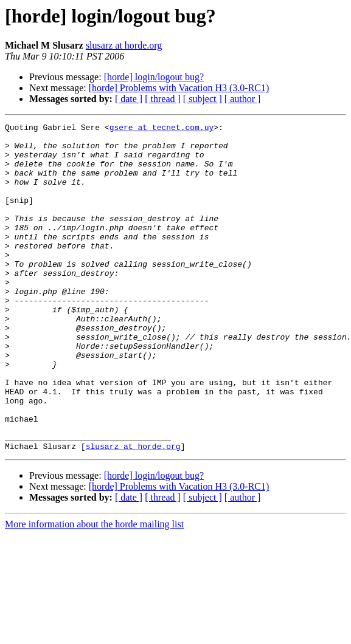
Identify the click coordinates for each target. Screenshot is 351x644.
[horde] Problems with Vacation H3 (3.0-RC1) (179, 88)
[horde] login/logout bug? (154, 77)
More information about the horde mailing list (94, 590)
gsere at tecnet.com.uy (162, 129)
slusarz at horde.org (124, 45)
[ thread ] (163, 99)
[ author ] (243, 99)
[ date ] (129, 99)
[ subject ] (203, 99)
